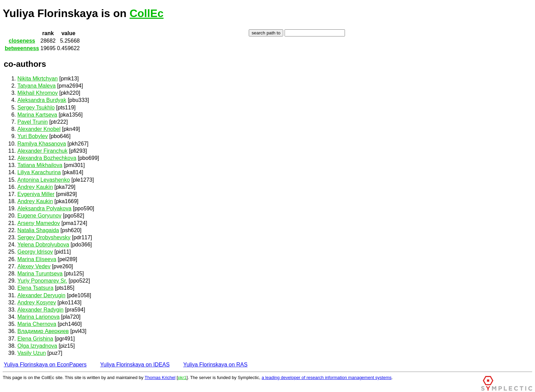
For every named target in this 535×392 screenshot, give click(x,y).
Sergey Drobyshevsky (44, 237)
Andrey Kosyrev (37, 303)
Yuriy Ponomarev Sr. (42, 281)
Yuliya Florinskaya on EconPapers (45, 365)
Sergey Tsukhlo (36, 108)
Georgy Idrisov (35, 252)
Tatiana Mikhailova (40, 165)
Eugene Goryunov (39, 216)
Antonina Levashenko (44, 180)
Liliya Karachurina (39, 172)
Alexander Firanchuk (42, 151)
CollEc (147, 13)
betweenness (22, 48)
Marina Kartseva (37, 115)
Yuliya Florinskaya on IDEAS (135, 365)
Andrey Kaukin (35, 187)
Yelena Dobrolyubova (43, 245)
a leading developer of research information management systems (327, 378)
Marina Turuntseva (40, 274)
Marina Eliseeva (37, 259)
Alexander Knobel (39, 129)
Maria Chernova (37, 324)
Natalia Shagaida (38, 230)
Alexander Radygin (40, 310)
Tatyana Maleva (37, 86)
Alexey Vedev (34, 266)
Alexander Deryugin (41, 295)
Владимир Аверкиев (43, 331)
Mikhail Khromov (38, 93)
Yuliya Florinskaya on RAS (215, 365)
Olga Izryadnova (37, 346)
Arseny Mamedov (39, 223)
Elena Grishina (35, 339)
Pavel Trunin (33, 122)
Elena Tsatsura (35, 288)
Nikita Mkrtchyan (38, 79)
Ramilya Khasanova (42, 144)
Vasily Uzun (32, 353)
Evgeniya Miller (36, 194)
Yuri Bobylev (33, 136)
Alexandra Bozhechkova (47, 158)
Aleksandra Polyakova (44, 208)
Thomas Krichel (160, 378)
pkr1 (182, 378)
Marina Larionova (39, 317)
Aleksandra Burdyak (42, 100)
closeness (22, 41)
